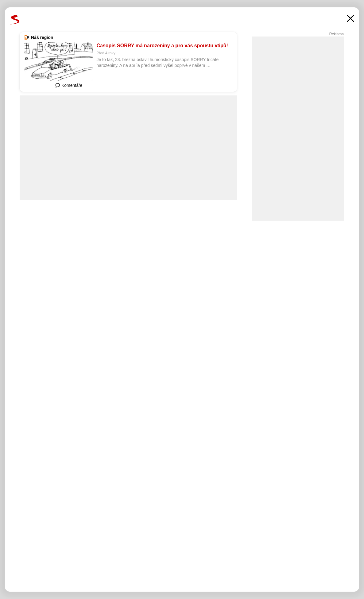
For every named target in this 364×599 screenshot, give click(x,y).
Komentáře (69, 85)
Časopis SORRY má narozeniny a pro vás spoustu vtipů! (162, 46)
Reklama (337, 34)
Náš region (42, 37)
